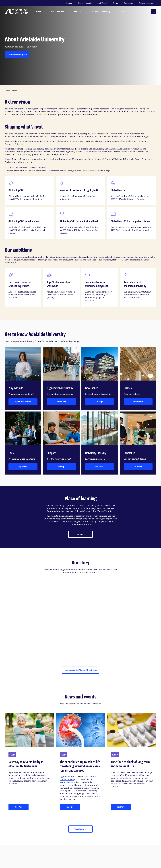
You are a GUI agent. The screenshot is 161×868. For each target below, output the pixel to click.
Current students (85, 3)
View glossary (100, 466)
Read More (19, 807)
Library (69, 3)
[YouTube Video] (80, 619)
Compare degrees (148, 3)
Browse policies (138, 402)
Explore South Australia (23, 402)
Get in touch (138, 466)
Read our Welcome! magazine (17, 54)
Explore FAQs (23, 466)
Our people (100, 402)
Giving (116, 3)
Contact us (129, 3)
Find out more (61, 402)
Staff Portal (102, 3)
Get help (61, 466)
